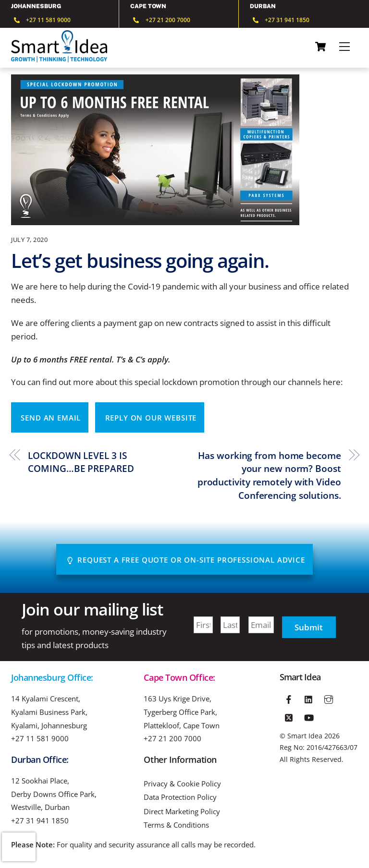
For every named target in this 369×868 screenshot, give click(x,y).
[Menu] (344, 47)
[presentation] (19, 847)
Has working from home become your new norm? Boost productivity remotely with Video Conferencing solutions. (269, 475)
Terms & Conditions (176, 825)
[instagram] (329, 698)
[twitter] (289, 716)
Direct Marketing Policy (182, 812)
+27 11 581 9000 (40, 738)
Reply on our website (151, 418)
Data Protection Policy (180, 797)
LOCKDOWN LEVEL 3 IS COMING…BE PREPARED (81, 462)
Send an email (51, 418)
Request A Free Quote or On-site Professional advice (186, 560)
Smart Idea (305, 736)
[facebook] (289, 698)
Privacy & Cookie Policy (182, 784)
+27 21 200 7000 (172, 738)
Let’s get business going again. (140, 260)
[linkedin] (309, 698)
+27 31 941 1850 (40, 820)
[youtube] (309, 716)
